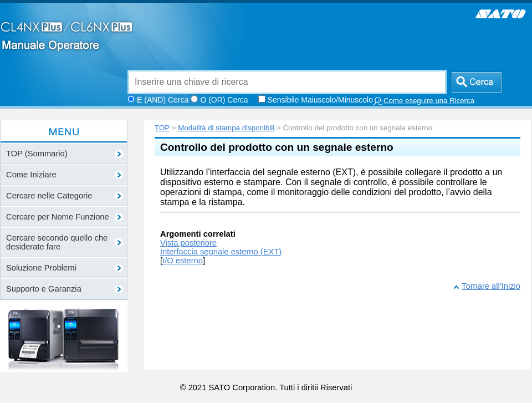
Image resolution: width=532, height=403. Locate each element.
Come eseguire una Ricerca (424, 101)
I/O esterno (183, 261)
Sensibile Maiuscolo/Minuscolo (320, 100)
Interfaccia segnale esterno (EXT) (221, 252)
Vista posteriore (188, 243)
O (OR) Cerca (224, 100)
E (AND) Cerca (163, 100)
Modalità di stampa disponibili (226, 128)
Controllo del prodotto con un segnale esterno (277, 147)
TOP (162, 128)
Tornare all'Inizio (491, 286)
